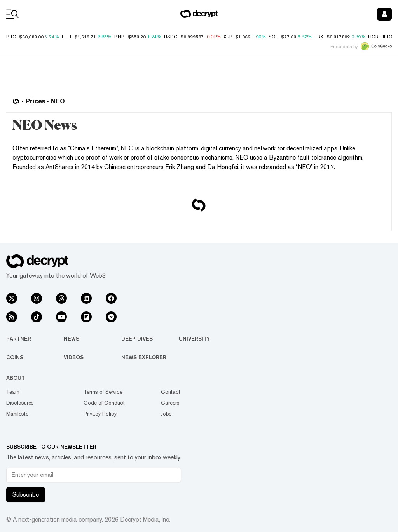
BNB (120, 37)
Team (13, 392)
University (194, 339)
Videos (74, 357)
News (72, 339)
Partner (19, 339)
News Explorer (144, 357)
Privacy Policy (100, 414)
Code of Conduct (104, 403)
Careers (170, 403)
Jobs (166, 414)
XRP (228, 37)
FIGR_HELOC (382, 37)
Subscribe (26, 495)
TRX (319, 37)
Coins (15, 357)
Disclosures (20, 403)
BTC (11, 37)
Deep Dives (137, 339)
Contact (171, 392)
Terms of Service (103, 392)
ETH (66, 37)
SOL (273, 37)
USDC (171, 37)
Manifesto (17, 414)
